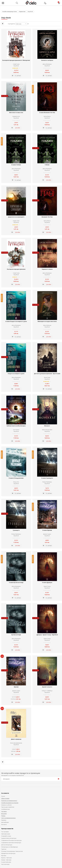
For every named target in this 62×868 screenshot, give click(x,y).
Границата (16, 495)
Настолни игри (5, 815)
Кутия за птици (16, 592)
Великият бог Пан (47, 203)
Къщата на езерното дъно (16, 349)
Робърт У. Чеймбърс (47, 645)
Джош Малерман (47, 61)
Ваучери (4, 806)
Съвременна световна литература (11, 793)
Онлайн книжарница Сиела (10, 12)
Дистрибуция (5, 773)
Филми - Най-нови (6, 810)
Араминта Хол (16, 109)
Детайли (18, 121)
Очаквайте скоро (6, 786)
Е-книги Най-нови (6, 812)
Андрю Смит (16, 207)
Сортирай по (12, 24)
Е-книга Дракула (47, 543)
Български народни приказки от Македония (16, 58)
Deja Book (16, 62)
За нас (3, 747)
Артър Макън (47, 109)
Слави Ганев (16, 61)
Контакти (4, 775)
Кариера (4, 770)
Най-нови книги (6, 784)
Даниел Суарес (47, 499)
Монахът (47, 397)
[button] (11, 72)
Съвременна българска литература (11, 791)
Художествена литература (9, 789)
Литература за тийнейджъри (10, 797)
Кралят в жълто (47, 641)
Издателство (22, 12)
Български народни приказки (16, 251)
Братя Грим (47, 353)
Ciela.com (20, 836)
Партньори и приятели (8, 757)
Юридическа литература (8, 804)
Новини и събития (6, 755)
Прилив (16, 641)
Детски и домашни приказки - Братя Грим (47, 350)
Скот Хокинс (16, 401)
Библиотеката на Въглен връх (16, 397)
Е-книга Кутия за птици (16, 543)
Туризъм (4, 799)
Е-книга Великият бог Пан (47, 105)
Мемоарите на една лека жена (47, 300)
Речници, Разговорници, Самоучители (12, 802)
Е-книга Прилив (47, 495)
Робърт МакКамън (47, 450)
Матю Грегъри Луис (47, 401)
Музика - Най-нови (6, 808)
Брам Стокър (47, 547)
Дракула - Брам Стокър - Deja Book (47, 592)
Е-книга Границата (47, 446)
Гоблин (47, 154)
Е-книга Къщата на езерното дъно (16, 300)
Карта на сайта (25, 863)
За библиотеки (5, 760)
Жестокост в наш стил (16, 105)
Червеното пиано (47, 251)
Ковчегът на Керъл (47, 57)
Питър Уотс (16, 450)
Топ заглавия (5, 782)
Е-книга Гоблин (16, 154)
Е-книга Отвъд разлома (16, 446)
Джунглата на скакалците (16, 203)
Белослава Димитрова (16, 693)
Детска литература (7, 795)
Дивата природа (16, 689)
